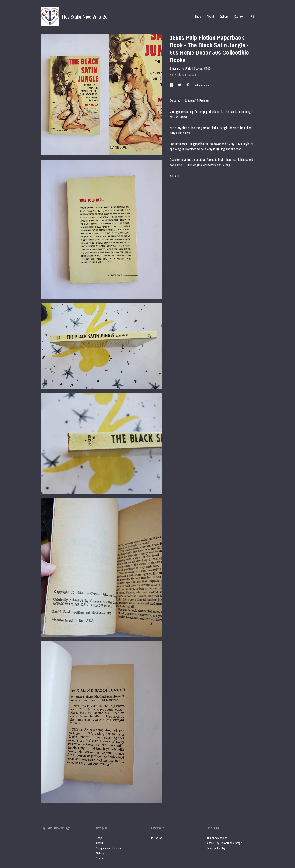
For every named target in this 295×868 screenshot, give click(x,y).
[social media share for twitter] (180, 85)
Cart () (239, 16)
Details (175, 100)
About (210, 16)
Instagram (157, 838)
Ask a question (203, 85)
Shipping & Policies (197, 100)
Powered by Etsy (216, 848)
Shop (198, 16)
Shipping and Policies (108, 848)
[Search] (253, 17)
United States (194, 68)
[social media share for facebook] (172, 85)
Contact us (102, 858)
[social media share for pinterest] (188, 85)
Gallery (224, 16)
